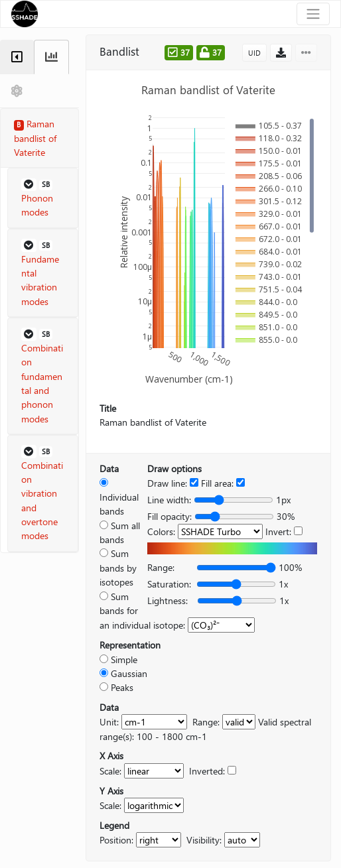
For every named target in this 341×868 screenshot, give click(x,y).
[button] (43, 198)
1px (283, 500)
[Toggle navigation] (313, 14)
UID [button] (254, 53)
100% (290, 567)
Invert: (278, 531)
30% (286, 516)
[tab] (17, 57)
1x (283, 584)
